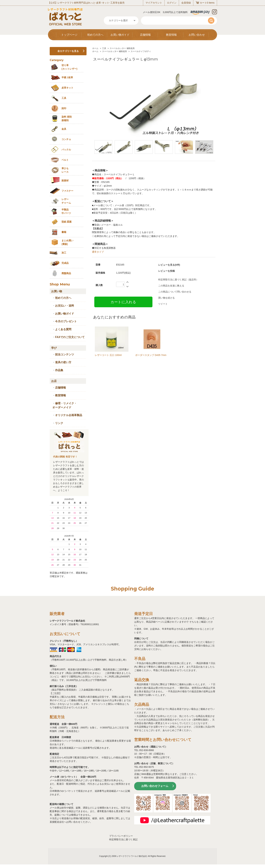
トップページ (69, 35)
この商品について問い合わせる (175, 292)
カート (203, 3)
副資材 (65, 180)
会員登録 (186, 3)
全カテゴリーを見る (68, 51)
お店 (54, 381)
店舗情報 (145, 35)
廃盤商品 (66, 273)
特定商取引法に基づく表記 (123, 839)
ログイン (172, 3)
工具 (104, 48)
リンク (59, 423)
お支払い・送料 (65, 306)
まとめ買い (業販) (67, 242)
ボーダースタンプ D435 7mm (151, 355)
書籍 (64, 232)
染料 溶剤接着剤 (67, 119)
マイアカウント (154, 3)
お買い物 (57, 291)
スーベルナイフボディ (141, 51)
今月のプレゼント (66, 321)
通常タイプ (98, 252)
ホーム (95, 48)
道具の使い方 (63, 362)
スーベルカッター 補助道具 (122, 48)
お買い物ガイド (120, 35)
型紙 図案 (67, 222)
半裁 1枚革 (67, 77)
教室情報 (171, 35)
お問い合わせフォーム (155, 786)
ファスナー (67, 191)
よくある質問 (63, 329)
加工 (64, 253)
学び (54, 348)
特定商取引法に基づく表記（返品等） (178, 280)
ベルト (65, 160)
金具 (64, 129)
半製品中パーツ (66, 211)
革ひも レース (65, 170)
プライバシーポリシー (121, 836)
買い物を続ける (166, 298)
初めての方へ (95, 35)
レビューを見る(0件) (169, 265)
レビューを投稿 (166, 271)
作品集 (59, 370)
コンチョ (66, 139)
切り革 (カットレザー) (69, 67)
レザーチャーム (66, 201)
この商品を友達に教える (171, 286)
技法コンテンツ (65, 354)
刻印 (64, 108)
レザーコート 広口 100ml (108, 355)
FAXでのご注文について (70, 337)
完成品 (65, 263)
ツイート (163, 304)
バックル (66, 150)
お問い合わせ (197, 35)
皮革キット (67, 88)
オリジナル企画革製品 (69, 415)
